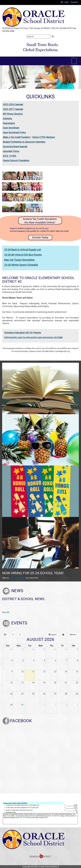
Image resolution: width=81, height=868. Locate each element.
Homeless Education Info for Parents (23, 333)
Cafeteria (7, 119)
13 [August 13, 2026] (55, 672)
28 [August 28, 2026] (66, 694)
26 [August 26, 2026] (44, 694)
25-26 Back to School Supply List (23, 250)
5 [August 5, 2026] (45, 660)
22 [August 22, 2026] (77, 683)
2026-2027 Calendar (13, 109)
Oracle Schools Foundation (16, 161)
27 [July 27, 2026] (22, 650)
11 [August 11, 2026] (33, 672)
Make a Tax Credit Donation (16, 137)
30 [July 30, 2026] (55, 650)
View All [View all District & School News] (6, 612)
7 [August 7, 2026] (67, 660)
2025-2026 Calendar (13, 105)
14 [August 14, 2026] (66, 672)
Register (74, 2)
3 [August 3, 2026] (23, 660)
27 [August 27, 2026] (55, 694)
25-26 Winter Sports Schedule (21, 265)
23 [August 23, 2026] (11, 694)
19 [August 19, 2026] (44, 683)
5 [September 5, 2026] (78, 705)
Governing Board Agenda (15, 147)
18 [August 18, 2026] (33, 683)
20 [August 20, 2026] (55, 683)
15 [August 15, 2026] (77, 672)
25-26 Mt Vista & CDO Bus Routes (23, 255)
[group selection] (6, 635)
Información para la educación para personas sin (31, 337)
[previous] (13, 635)
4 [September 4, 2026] (67, 705)
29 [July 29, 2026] (44, 650)
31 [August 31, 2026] (22, 705)
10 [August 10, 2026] (22, 672)
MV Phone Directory (13, 114)
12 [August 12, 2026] (44, 672)
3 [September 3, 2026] (56, 705)
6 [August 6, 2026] (56, 660)
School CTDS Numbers (44, 137)
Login (65, 2)
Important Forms (11, 151)
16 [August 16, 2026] (11, 683)
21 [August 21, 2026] (66, 683)
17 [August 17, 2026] (22, 683)
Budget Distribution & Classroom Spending (24, 142)
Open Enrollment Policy (14, 133)
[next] (20, 635)
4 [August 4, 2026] (34, 660)
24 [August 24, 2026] (22, 694)
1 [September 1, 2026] (34, 705)
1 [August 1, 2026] (78, 650)
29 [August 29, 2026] (77, 694)
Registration (9, 123)
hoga (60, 337)
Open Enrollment (11, 128)
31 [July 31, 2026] (66, 650)
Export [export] (53, 635)
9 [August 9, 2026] (12, 672)
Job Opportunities (17, 578)
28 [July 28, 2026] (33, 650)
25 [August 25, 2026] (33, 694)
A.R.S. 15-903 (9, 156)
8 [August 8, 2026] (78, 660)
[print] (63, 635)
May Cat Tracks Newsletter (19, 260)
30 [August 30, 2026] (11, 705)
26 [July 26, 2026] (11, 650)
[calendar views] (73, 635)
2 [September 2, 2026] (45, 705)
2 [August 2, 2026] (12, 660)
